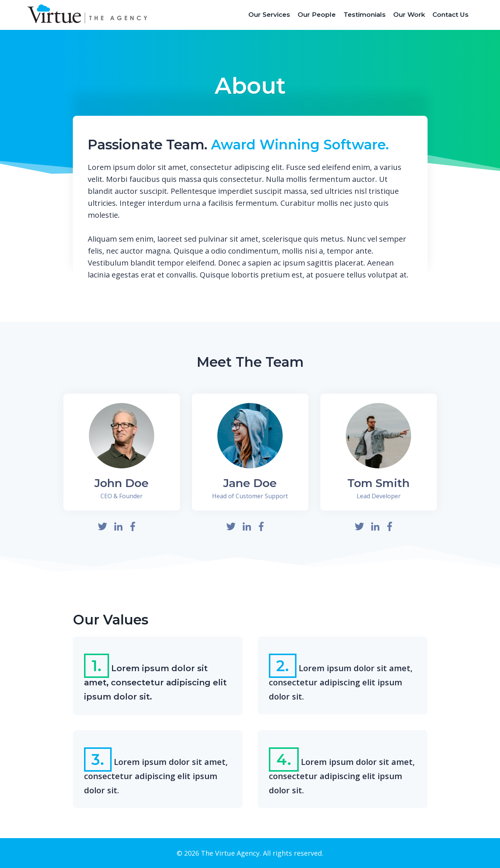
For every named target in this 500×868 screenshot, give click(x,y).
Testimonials (365, 15)
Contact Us (451, 15)
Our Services (269, 15)
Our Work (409, 15)
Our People (317, 15)
